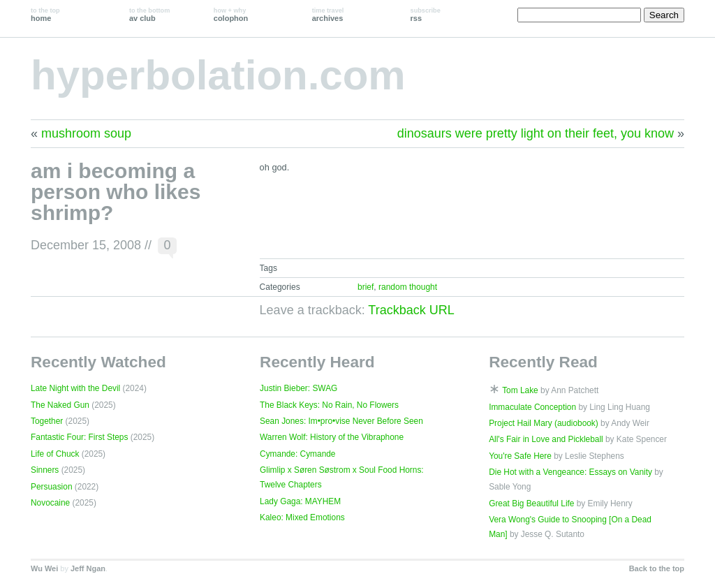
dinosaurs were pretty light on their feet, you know (536, 133)
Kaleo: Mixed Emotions (302, 517)
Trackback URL (411, 310)
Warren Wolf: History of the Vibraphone (332, 437)
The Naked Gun (60, 405)
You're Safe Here (520, 456)
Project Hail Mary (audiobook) (544, 423)
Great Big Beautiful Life (531, 504)
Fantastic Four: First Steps (79, 437)
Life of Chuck (55, 454)
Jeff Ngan (88, 568)
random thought (408, 287)
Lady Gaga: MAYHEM (300, 501)
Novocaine (50, 503)
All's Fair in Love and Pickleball (546, 439)
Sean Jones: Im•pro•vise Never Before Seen (341, 421)
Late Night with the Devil (75, 388)
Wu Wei (44, 568)
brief (366, 287)
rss (426, 15)
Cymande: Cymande (297, 454)
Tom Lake (520, 390)
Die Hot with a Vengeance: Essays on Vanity (570, 472)
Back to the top (657, 568)
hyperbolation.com (218, 75)
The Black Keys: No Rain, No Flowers (329, 405)
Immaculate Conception (532, 407)
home (45, 15)
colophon (231, 15)
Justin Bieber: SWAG (298, 388)
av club (149, 15)
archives (328, 15)
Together (47, 421)
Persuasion (52, 487)
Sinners (45, 470)
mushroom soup (86, 133)
